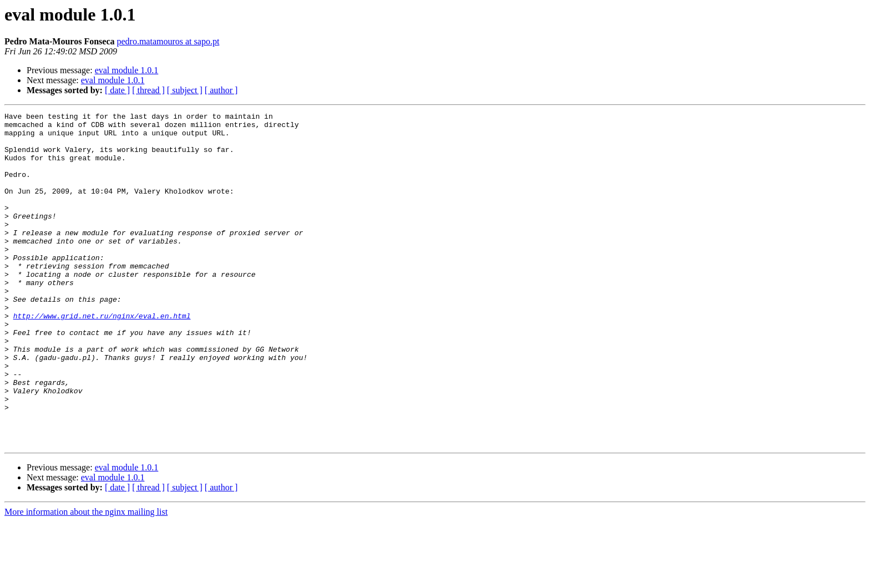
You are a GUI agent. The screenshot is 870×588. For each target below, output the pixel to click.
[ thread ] (148, 90)
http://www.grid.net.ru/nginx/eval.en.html (102, 357)
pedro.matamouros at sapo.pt (168, 41)
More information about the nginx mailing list (86, 578)
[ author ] (221, 90)
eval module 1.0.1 (127, 70)
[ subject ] (185, 90)
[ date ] (117, 90)
